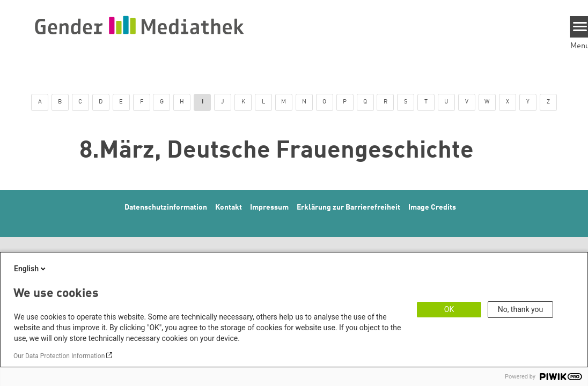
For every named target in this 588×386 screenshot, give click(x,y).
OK (449, 309)
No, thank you (521, 309)
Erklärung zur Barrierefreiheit (348, 207)
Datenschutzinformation (166, 207)
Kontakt (229, 207)
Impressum (269, 207)
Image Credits (432, 207)
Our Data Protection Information (59, 356)
